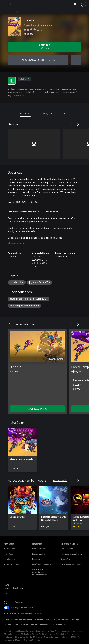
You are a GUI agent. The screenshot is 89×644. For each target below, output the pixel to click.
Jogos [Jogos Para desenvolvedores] (6, 593)
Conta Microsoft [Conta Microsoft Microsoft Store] (67, 549)
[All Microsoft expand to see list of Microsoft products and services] (4, 4)
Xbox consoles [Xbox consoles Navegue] (9, 549)
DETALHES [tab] (25, 113)
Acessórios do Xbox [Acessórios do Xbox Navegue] (12, 564)
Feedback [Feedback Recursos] (36, 559)
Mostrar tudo (60, 480)
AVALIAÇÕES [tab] (45, 113)
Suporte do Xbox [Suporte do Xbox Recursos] (39, 554)
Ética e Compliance (61, 620)
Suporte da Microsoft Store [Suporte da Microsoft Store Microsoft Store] (71, 554)
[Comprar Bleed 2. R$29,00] (44, 47)
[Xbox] (9, 12)
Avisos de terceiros (20, 625)
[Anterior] (71, 124)
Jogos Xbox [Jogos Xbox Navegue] (8, 554)
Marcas (8, 625)
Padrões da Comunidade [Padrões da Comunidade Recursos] (42, 564)
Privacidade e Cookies (43, 620)
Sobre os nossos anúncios (40, 625)
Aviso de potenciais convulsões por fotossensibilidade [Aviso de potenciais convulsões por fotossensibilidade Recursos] (40, 572)
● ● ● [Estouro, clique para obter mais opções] (76, 60)
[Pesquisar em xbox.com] (11, 4)
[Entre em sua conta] (84, 4)
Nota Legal (75, 620)
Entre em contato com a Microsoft (18, 620)
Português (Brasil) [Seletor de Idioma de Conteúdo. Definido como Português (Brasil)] (16, 602)
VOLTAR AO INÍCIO (37, 409)
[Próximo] (78, 124)
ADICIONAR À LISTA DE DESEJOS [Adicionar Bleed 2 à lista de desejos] (38, 60)
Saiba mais (19, 95)
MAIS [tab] (65, 113)
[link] (22, 450)
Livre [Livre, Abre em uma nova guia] (25, 79)
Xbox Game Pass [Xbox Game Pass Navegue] (10, 559)
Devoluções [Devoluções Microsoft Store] (65, 559)
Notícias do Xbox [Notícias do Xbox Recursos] (39, 549)
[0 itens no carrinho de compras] (76, 4)
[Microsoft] (44, 2)
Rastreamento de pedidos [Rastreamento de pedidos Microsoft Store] (71, 564)
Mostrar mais (16, 243)
